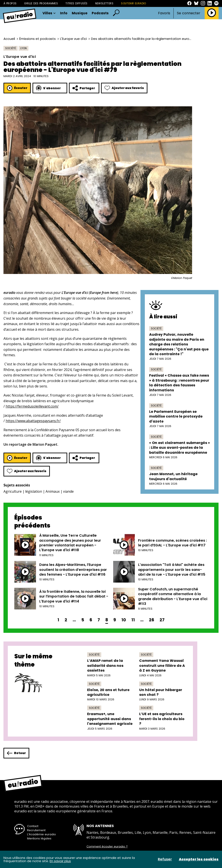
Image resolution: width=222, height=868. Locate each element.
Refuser (165, 859)
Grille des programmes (41, 3)
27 (162, 620)
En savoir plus (60, 861)
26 (152, 620)
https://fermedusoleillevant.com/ (32, 406)
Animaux (53, 491)
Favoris (164, 13)
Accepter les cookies (199, 859)
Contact (33, 826)
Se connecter (189, 13)
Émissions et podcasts (38, 39)
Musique (80, 13)
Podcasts (100, 13)
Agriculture (13, 491)
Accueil (9, 39)
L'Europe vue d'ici (73, 39)
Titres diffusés (76, 3)
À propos (10, 3)
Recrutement (36, 830)
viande (68, 491)
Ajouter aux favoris (124, 88)
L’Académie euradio (42, 834)
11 (133, 620)
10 (124, 620)
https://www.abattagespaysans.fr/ (33, 421)
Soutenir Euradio (134, 3)
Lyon (24, 48)
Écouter (17, 88)
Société (11, 48)
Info (64, 13)
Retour (16, 753)
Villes (49, 13)
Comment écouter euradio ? (107, 847)
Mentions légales (39, 838)
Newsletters (104, 3)
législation (34, 491)
